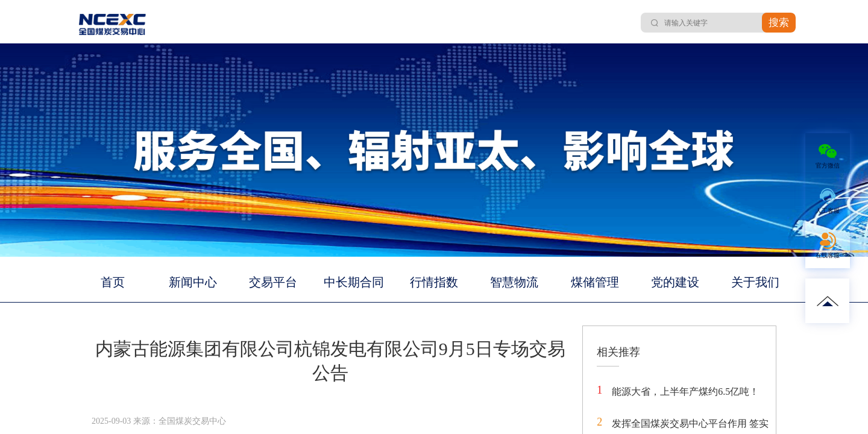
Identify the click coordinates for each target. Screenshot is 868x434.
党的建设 (675, 282)
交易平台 (273, 282)
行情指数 (434, 282)
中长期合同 (354, 282)
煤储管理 (595, 282)
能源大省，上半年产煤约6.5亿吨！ (685, 392)
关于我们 (755, 282)
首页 (113, 282)
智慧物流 (514, 282)
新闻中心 (193, 282)
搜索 (779, 23)
